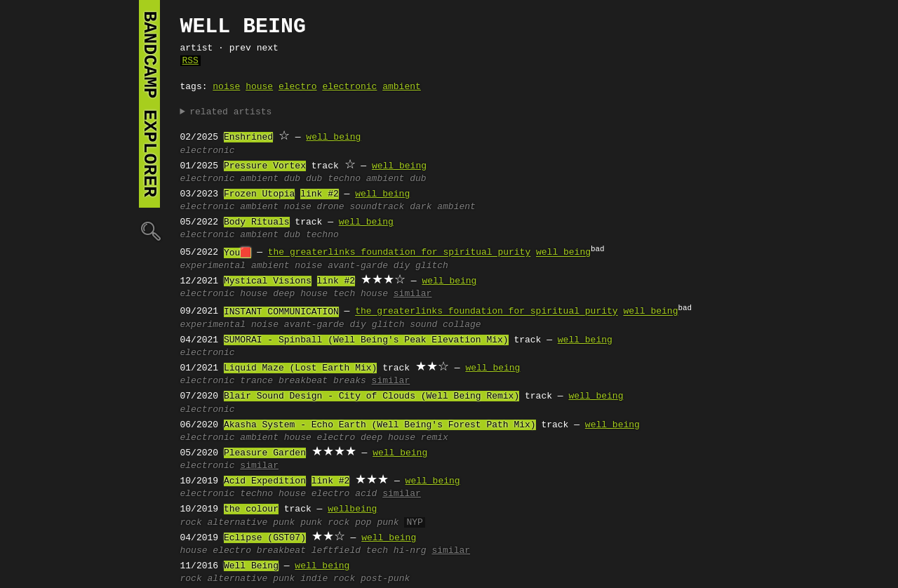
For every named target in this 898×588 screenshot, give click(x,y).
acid (366, 494)
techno (256, 494)
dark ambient (443, 207)
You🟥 (237, 253)
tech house (361, 294)
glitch (432, 266)
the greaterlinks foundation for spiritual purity (399, 253)
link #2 (320, 194)
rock (191, 523)
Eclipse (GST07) (265, 538)
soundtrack (377, 207)
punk (284, 523)
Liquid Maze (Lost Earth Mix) (300, 368)
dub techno (333, 179)
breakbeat (303, 381)
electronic (349, 87)
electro (298, 87)
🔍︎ (149, 230)
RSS (190, 61)
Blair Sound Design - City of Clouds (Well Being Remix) (371, 396)
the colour (251, 509)
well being (333, 138)
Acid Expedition (265, 481)
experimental (213, 266)
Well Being (251, 566)
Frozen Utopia (259, 194)
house (259, 87)
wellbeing (352, 509)
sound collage (445, 325)
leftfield (336, 551)
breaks (350, 381)
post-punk (385, 579)
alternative (238, 523)
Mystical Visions (268, 281)
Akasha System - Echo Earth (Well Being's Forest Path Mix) (380, 425)
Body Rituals (257, 222)
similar (413, 294)
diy (402, 266)
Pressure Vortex (265, 166)
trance (256, 381)
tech (377, 551)
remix (435, 438)
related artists (230, 112)
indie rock (328, 579)
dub (292, 179)
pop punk (377, 523)
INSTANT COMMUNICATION (281, 312)
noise (226, 87)
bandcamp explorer (149, 104)
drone (331, 207)
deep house (300, 294)
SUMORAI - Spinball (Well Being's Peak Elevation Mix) (366, 340)
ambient (402, 87)
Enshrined (248, 138)
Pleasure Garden (265, 453)
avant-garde (358, 266)
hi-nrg (410, 551)
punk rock (325, 523)
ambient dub (396, 179)
